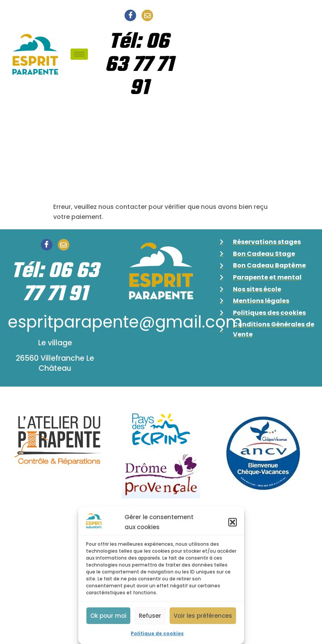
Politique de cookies (157, 633)
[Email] (147, 15)
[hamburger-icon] (79, 54)
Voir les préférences (203, 616)
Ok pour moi (108, 616)
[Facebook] (130, 15)
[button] (233, 522)
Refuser (150, 616)
